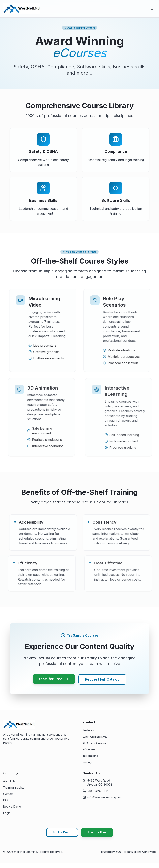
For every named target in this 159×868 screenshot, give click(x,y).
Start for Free (54, 679)
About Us (9, 781)
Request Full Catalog (102, 679)
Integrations (90, 756)
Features (88, 730)
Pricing (87, 762)
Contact (8, 794)
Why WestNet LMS (95, 737)
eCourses (89, 749)
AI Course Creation (95, 743)
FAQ (6, 800)
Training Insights (14, 787)
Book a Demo (12, 807)
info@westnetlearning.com (105, 797)
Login (7, 813)
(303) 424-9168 (98, 791)
